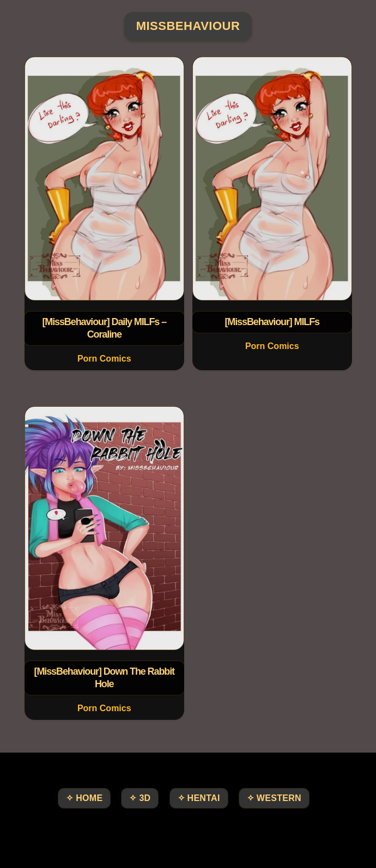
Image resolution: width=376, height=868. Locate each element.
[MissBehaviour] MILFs (272, 322)
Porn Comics (104, 359)
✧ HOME (84, 798)
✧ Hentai (199, 798)
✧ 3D (140, 798)
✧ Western (274, 798)
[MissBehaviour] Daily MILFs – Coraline (104, 328)
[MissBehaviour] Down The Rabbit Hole (104, 678)
